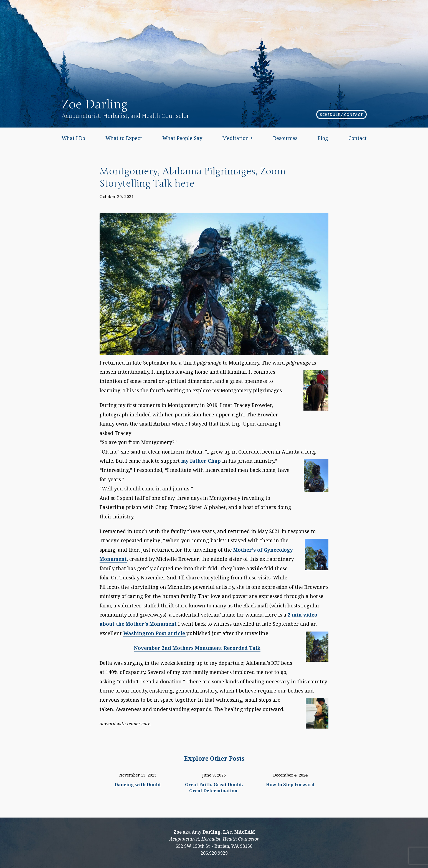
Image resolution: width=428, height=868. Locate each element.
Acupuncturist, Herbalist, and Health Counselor (125, 116)
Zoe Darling (95, 105)
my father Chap (201, 461)
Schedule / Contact (341, 114)
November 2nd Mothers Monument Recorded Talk (197, 648)
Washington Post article (155, 633)
